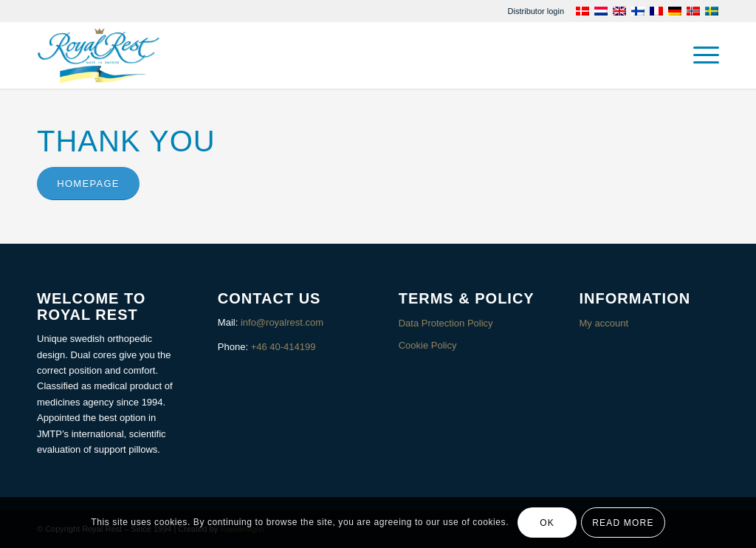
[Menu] (701, 55)
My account (604, 323)
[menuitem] (536, 11)
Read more (623, 523)
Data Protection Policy (446, 323)
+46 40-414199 (283, 347)
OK (547, 523)
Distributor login (536, 11)
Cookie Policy (428, 345)
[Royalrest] (99, 55)
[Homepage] (88, 184)
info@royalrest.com (282, 322)
